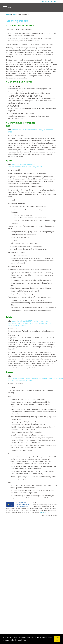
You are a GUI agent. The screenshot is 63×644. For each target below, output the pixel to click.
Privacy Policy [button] (21, 640)
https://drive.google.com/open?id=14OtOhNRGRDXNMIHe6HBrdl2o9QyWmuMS (25, 166)
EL (52, 2)
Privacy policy (44, 513)
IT (49, 2)
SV (43, 2)
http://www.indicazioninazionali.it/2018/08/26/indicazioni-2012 (31, 131)
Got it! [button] (57, 639)
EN (55, 2)
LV (46, 2)
